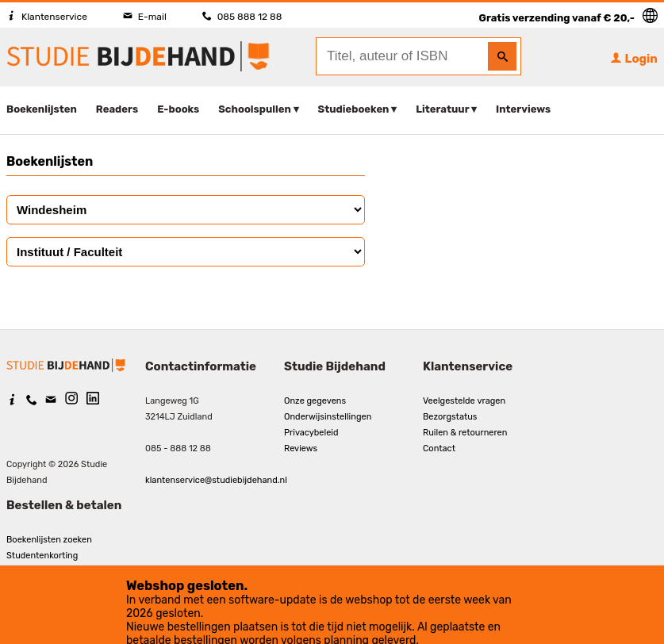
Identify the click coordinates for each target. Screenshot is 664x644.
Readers (117, 109)
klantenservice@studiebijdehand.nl (216, 480)
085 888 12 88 (242, 17)
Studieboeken (354, 109)
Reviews (301, 448)
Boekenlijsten (42, 109)
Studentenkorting (42, 556)
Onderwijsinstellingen (328, 417)
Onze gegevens (315, 401)
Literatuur (442, 109)
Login (634, 59)
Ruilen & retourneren (465, 433)
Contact (439, 448)
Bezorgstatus (450, 417)
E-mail (145, 17)
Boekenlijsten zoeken (49, 540)
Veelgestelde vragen (464, 401)
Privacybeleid (311, 433)
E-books (178, 109)
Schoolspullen (255, 109)
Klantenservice (47, 17)
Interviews (523, 109)
